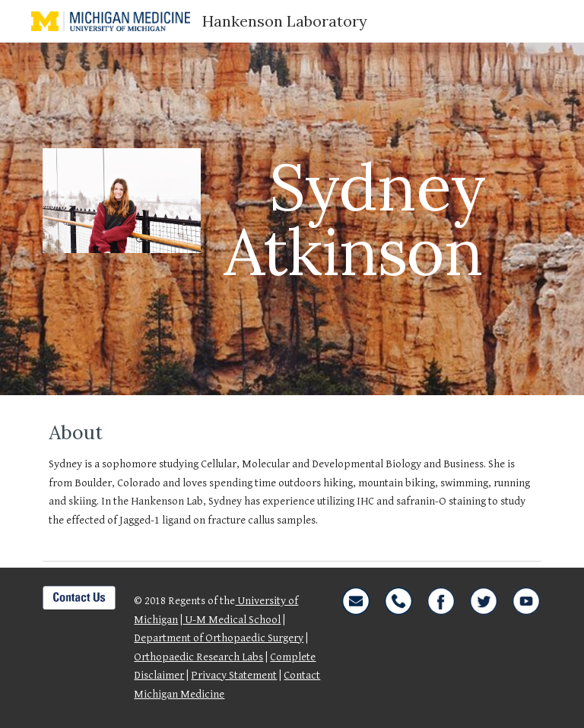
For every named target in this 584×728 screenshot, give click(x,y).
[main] (377, 219)
